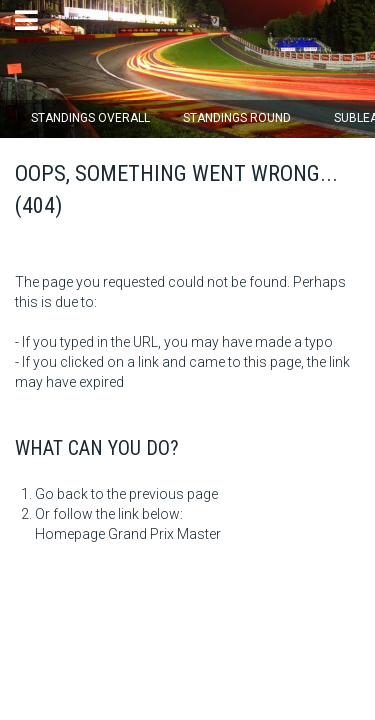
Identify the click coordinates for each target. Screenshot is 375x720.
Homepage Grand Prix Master (128, 534)
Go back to (69, 494)
